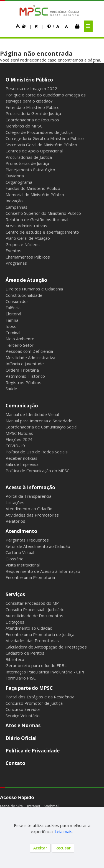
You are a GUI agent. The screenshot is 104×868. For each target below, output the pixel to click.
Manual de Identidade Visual (32, 414)
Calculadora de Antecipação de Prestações (46, 647)
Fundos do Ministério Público (33, 188)
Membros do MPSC (24, 126)
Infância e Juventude (25, 364)
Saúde (11, 389)
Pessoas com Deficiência (29, 351)
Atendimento (21, 531)
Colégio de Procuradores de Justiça (39, 132)
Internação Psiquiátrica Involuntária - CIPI (45, 672)
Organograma (19, 182)
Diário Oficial (21, 738)
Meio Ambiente (20, 339)
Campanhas (17, 207)
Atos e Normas (23, 725)
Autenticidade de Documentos (34, 616)
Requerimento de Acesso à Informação (43, 571)
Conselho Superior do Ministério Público (43, 213)
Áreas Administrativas (26, 226)
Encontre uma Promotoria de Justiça (40, 634)
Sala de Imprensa (22, 464)
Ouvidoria (15, 176)
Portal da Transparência (28, 496)
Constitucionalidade (24, 295)
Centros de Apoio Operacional (34, 151)
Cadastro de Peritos (25, 653)
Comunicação (22, 406)
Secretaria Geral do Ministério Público (41, 145)
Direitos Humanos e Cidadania (34, 289)
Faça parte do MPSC (29, 688)
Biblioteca (15, 659)
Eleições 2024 (19, 439)
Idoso (11, 326)
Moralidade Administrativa (30, 358)
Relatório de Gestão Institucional (37, 219)
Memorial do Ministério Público (35, 195)
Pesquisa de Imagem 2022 (31, 88)
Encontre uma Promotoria (30, 577)
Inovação (14, 201)
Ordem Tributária (22, 370)
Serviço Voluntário (23, 716)
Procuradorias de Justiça (29, 157)
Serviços (15, 594)
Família (12, 320)
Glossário (15, 559)
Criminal (13, 333)
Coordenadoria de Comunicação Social (41, 427)
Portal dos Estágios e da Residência (40, 697)
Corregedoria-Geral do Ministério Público (45, 138)
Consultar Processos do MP (32, 603)
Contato (15, 763)
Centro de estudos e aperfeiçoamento (42, 232)
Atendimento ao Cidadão (29, 509)
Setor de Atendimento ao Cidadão (38, 546)
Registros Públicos (23, 382)
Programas (16, 263)
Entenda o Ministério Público (33, 107)
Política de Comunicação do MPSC (37, 471)
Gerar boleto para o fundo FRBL (36, 665)
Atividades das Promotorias (32, 515)
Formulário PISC (21, 678)
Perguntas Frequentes (27, 540)
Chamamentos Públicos (28, 257)
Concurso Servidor (23, 709)
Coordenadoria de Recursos (32, 120)
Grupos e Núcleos (23, 244)
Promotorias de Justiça (27, 163)
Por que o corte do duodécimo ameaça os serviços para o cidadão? (46, 98)
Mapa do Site (12, 806)
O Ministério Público (29, 80)
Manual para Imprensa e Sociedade (39, 421)
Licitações (15, 502)
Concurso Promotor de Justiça (34, 703)
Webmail (52, 806)
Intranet (34, 806)
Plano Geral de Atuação (28, 238)
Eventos (13, 251)
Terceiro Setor (20, 345)
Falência (13, 308)
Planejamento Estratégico (30, 170)
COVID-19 (15, 446)
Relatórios (15, 521)
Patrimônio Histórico (25, 376)
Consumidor (17, 301)
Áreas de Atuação (26, 280)
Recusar (63, 848)
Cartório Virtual (20, 552)
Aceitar (40, 848)
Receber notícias (21, 458)
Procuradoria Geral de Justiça (33, 113)
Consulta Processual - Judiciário (35, 609)
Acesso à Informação (30, 487)
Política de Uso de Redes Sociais (37, 452)
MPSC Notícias (19, 433)
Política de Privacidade (33, 751)
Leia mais (64, 831)
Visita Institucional (23, 565)
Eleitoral (13, 314)
